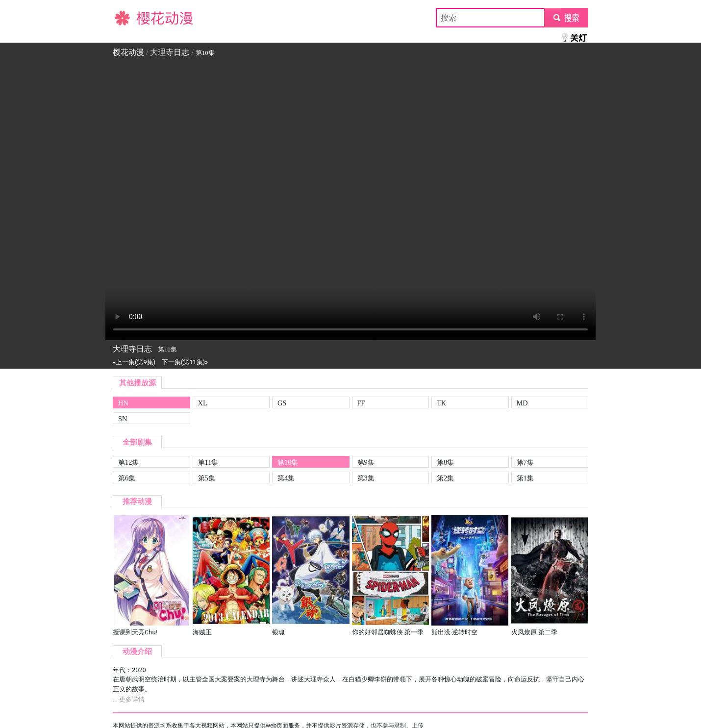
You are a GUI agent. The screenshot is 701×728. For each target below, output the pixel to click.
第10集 (288, 462)
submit (566, 17)
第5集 (207, 478)
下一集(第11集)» (185, 362)
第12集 (128, 462)
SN (123, 419)
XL (203, 403)
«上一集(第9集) (134, 362)
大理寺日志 (170, 52)
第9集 (366, 462)
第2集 (445, 478)
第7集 (525, 462)
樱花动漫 (128, 17)
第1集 (525, 478)
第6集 (127, 478)
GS (282, 403)
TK (441, 403)
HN (123, 403)
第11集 (208, 462)
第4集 (286, 478)
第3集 (366, 478)
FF (361, 403)
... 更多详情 (129, 699)
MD (522, 403)
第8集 (445, 462)
